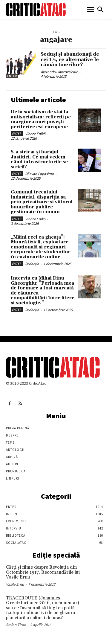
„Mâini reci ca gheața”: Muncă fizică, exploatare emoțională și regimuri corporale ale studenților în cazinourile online (41, 247)
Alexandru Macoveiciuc (59, 72)
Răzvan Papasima (39, 174)
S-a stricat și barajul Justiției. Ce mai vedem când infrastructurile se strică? (39, 160)
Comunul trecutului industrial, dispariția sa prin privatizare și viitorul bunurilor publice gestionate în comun (42, 202)
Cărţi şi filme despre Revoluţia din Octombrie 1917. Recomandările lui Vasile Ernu (43, 572)
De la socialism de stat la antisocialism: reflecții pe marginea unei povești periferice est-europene (41, 119)
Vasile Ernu (15, 584)
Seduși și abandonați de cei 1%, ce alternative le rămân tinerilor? (70, 59)
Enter (12, 76)
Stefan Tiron (16, 625)
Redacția (32, 264)
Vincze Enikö (35, 134)
